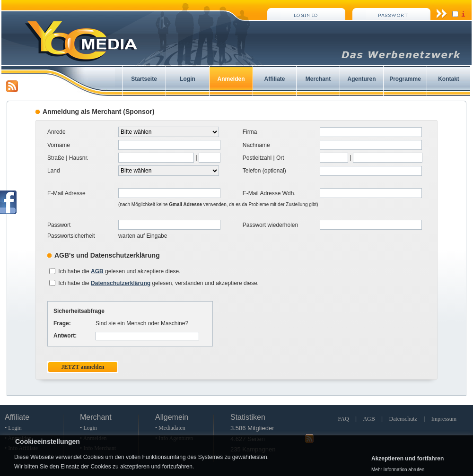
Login (188, 79)
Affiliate (274, 79)
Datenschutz (403, 419)
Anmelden (231, 79)
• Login (13, 428)
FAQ (343, 419)
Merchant (318, 79)
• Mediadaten (170, 428)
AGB (369, 419)
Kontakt (449, 79)
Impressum (444, 419)
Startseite (144, 79)
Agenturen (362, 79)
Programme (405, 79)
